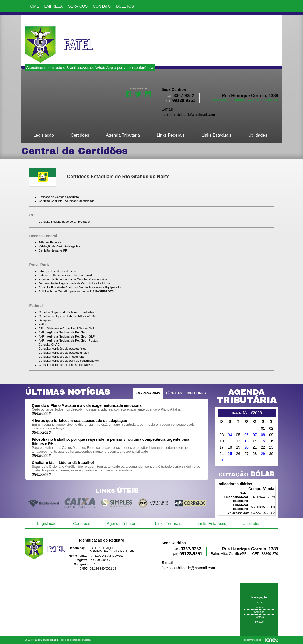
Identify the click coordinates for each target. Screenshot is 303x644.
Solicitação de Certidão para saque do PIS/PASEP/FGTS (76, 291)
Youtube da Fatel (148, 94)
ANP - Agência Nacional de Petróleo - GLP (67, 336)
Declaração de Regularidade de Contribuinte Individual (75, 283)
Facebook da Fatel (128, 94)
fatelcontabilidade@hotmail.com (188, 115)
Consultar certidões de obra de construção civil (70, 361)
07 (255, 435)
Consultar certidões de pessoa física (63, 349)
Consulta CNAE (49, 345)
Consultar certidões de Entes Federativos (66, 365)
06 (246, 435)
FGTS (43, 324)
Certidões (80, 135)
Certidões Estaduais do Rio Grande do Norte (118, 177)
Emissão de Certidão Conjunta (59, 197)
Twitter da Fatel (138, 94)
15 (263, 441)
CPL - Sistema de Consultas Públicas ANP (67, 328)
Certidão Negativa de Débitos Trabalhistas (67, 312)
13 (246, 441)
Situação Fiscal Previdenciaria (59, 271)
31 (222, 460)
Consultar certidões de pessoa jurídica (64, 353)
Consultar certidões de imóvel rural (62, 357)
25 (230, 454)
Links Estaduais (217, 135)
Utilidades (258, 135)
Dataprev (45, 320)
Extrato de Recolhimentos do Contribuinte (66, 275)
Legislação (44, 135)
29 (263, 454)
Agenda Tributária (123, 135)
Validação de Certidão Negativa (60, 246)
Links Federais (171, 135)
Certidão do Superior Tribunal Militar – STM (67, 316)
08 (263, 435)
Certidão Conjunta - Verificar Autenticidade (67, 201)
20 (246, 447)
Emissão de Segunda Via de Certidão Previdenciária (73, 279)
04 (230, 435)
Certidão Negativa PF (53, 250)
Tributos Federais (50, 242)
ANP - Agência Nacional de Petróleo (63, 332)
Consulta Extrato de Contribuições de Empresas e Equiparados (80, 287)
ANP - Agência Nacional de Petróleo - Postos (68, 340)
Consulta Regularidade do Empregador (65, 222)
